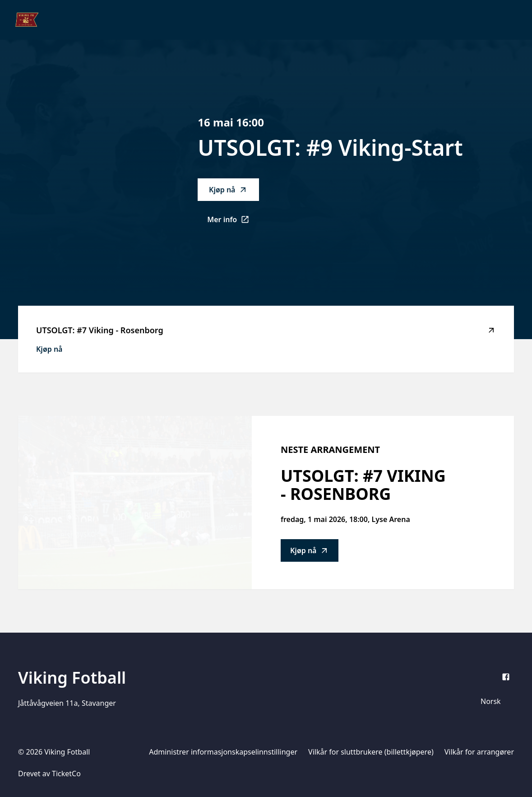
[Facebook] (506, 677)
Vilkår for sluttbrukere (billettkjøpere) (371, 752)
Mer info (233, 222)
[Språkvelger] (495, 701)
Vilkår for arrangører (479, 752)
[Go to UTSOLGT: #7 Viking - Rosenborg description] (135, 503)
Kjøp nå (228, 190)
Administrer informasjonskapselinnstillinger (223, 752)
